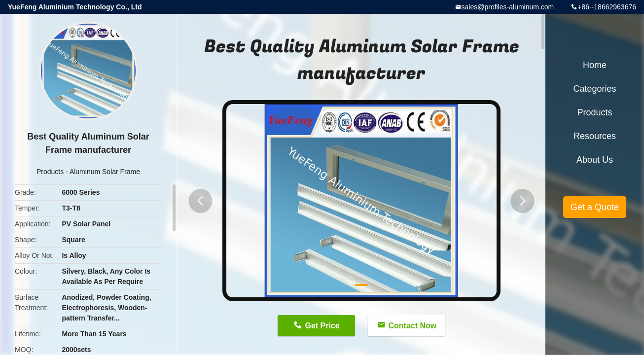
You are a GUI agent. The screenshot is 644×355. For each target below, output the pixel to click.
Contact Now (413, 326)
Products (50, 172)
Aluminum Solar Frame (105, 172)
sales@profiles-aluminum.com (508, 7)
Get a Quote (595, 207)
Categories (594, 89)
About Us (595, 160)
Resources (595, 136)
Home (595, 65)
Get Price (322, 326)
